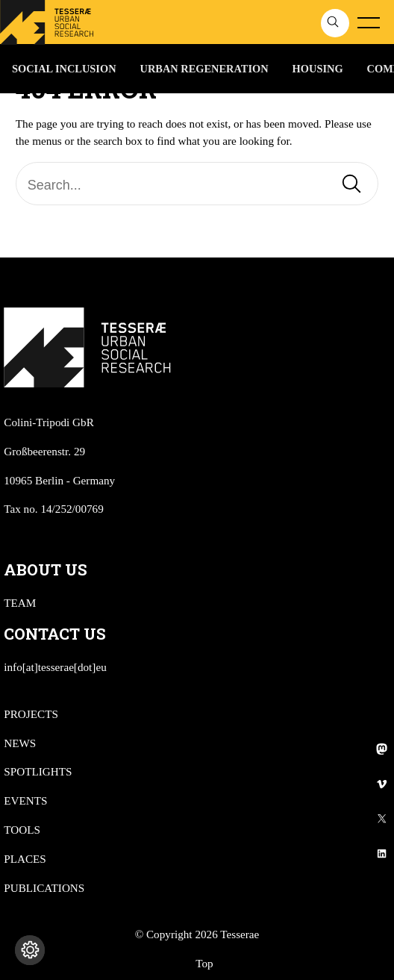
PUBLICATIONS (44, 888)
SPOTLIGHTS (38, 771)
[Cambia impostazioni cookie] (30, 950)
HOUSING (318, 69)
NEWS (20, 743)
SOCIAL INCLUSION (64, 69)
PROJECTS (31, 714)
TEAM (20, 603)
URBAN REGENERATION (204, 69)
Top (204, 963)
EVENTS (25, 800)
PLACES (25, 859)
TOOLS (22, 830)
